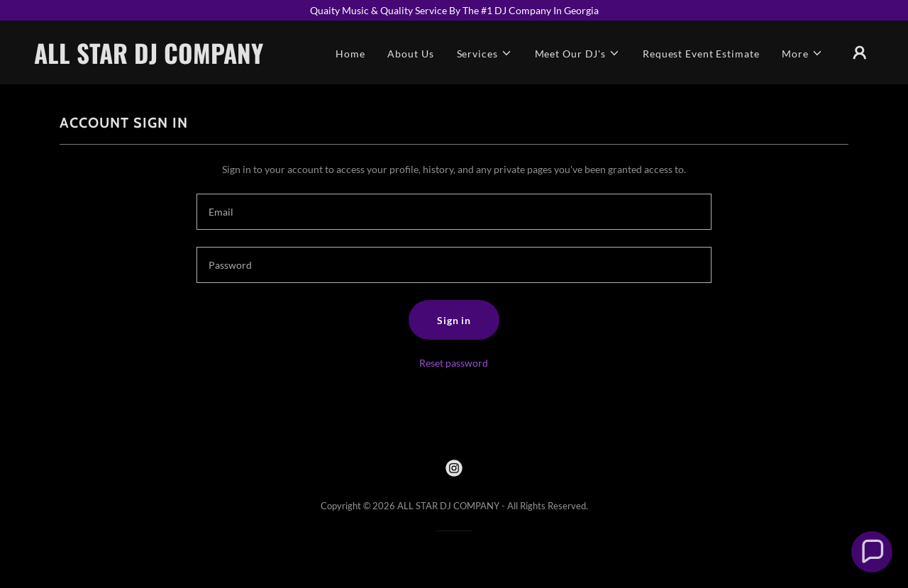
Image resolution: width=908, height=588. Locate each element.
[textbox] (454, 212)
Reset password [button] (454, 363)
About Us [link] (410, 54)
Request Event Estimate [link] (701, 54)
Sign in (454, 320)
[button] (485, 54)
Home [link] (350, 54)
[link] (152, 60)
